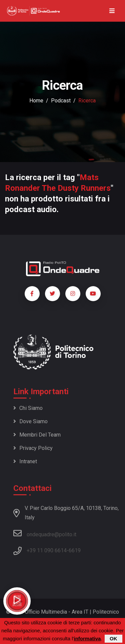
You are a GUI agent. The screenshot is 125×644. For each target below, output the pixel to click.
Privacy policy (33, 448)
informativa (87, 640)
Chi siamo (28, 408)
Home (36, 101)
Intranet (25, 461)
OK (113, 640)
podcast (61, 101)
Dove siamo (30, 421)
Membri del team (37, 435)
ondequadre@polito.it (45, 533)
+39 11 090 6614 (47, 550)
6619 (75, 550)
